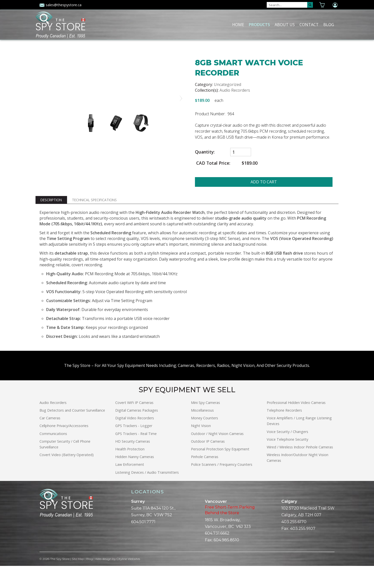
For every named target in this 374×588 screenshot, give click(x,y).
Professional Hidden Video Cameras (296, 425)
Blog (329, 25)
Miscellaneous (202, 432)
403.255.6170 (294, 544)
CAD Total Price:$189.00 (226, 163)
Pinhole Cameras (205, 479)
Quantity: (205, 152)
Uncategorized (227, 84)
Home (238, 25)
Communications (53, 456)
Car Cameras (50, 440)
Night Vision (201, 448)
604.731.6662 (217, 555)
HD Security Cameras (133, 463)
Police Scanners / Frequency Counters (222, 487)
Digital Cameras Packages (137, 432)
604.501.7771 (143, 544)
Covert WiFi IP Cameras (134, 425)
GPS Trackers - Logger (134, 448)
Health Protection (130, 471)
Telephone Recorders (284, 432)
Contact (309, 25)
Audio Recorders (235, 90)
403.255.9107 (303, 551)
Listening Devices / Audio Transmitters (147, 494)
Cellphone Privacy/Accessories (64, 448)
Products (259, 25)
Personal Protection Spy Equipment (220, 471)
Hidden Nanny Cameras (135, 479)
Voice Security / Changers (287, 454)
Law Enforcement (130, 487)
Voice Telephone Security (287, 461)
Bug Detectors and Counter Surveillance (72, 432)
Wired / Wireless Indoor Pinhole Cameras (300, 469)
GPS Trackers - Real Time (136, 456)
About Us (285, 25)
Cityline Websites (129, 581)
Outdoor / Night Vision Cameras (217, 456)
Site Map (78, 581)
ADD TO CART (264, 182)
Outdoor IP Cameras (208, 463)
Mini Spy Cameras (206, 425)
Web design (104, 581)
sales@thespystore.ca (60, 5)
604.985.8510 (226, 562)
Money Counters (205, 440)
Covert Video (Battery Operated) (67, 477)
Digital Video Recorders (135, 440)
